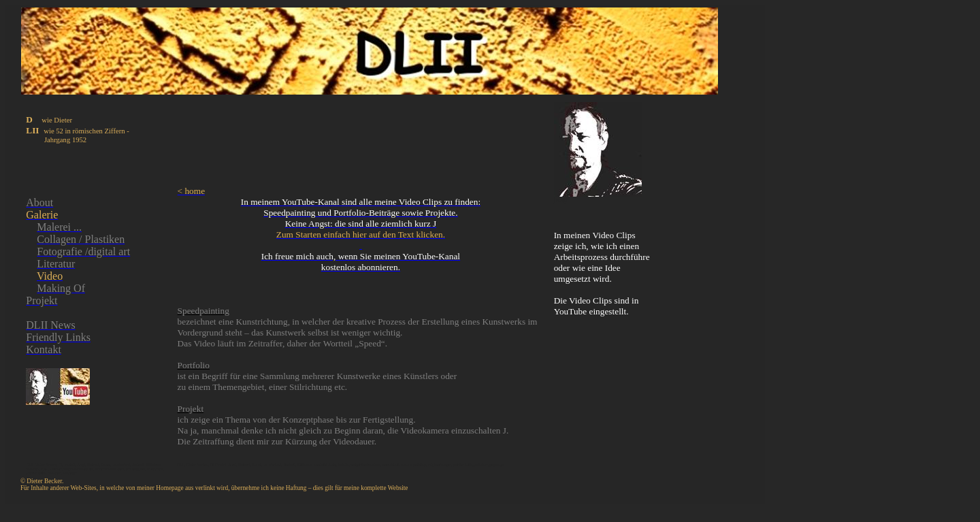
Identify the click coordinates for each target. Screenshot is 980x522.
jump (560, 200)
